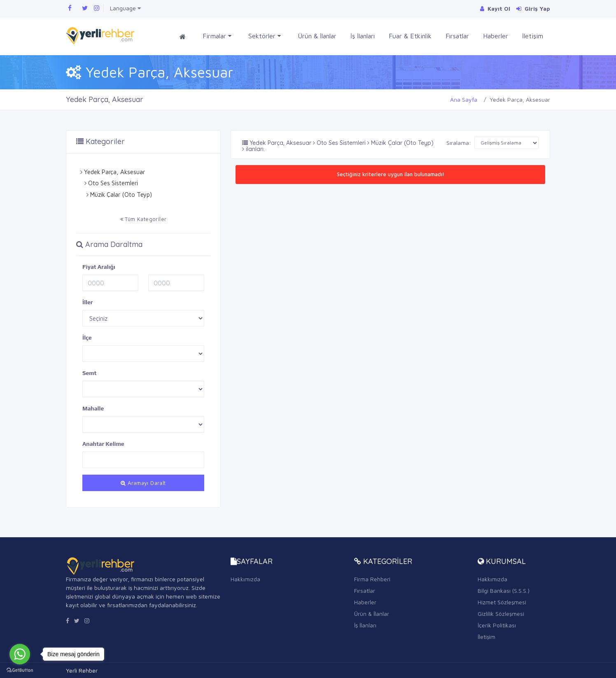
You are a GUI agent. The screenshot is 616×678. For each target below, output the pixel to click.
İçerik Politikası (497, 625)
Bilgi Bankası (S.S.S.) (504, 591)
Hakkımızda (245, 579)
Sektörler (265, 36)
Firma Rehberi (372, 579)
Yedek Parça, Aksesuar (114, 172)
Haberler (496, 36)
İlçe (87, 338)
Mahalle (93, 408)
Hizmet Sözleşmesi (502, 602)
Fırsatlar (457, 36)
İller (87, 302)
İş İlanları (363, 36)
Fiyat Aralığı (99, 267)
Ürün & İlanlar (317, 36)
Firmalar (217, 36)
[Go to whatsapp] (20, 654)
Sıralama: (459, 143)
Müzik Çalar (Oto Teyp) (121, 195)
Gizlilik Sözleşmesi (501, 614)
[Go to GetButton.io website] (20, 670)
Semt (89, 373)
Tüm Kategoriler (143, 219)
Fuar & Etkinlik (410, 36)
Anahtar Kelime (103, 444)
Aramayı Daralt (143, 483)
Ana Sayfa (464, 99)
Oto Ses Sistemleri (113, 183)
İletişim (533, 36)
